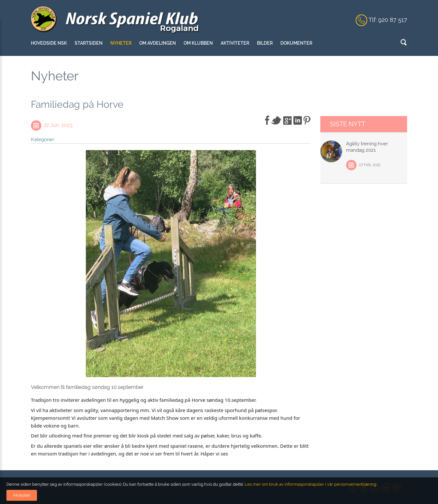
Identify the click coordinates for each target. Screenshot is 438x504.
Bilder (265, 43)
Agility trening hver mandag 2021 (367, 147)
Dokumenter (296, 43)
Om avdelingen (158, 43)
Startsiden (89, 43)
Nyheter (121, 43)
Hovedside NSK (49, 43)
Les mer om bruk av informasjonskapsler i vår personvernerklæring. (310, 484)
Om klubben (198, 43)
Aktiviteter (235, 43)
